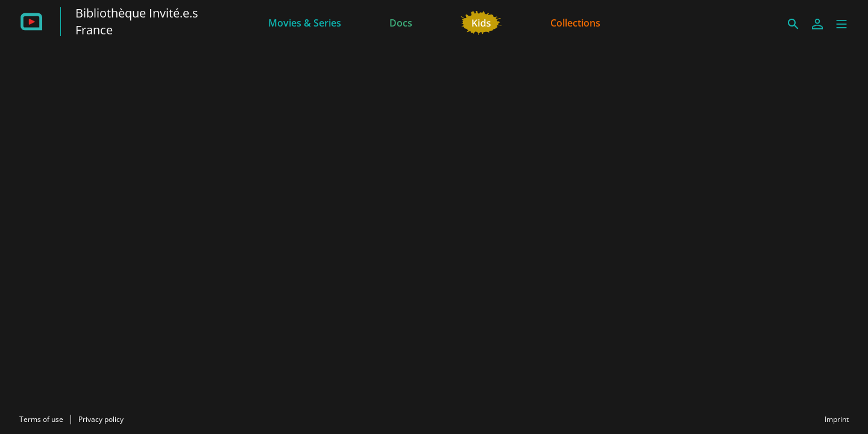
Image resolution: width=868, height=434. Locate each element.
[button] (841, 24)
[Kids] (481, 22)
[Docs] (401, 22)
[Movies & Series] (305, 22)
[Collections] (575, 22)
